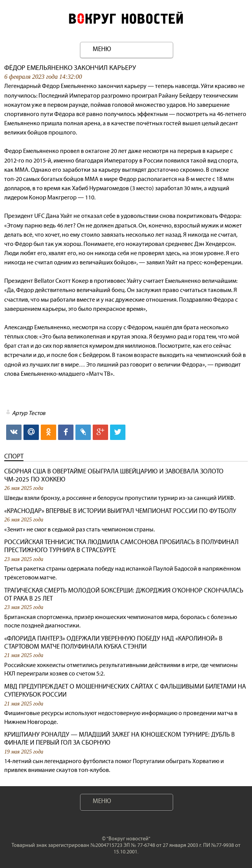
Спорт (14, 456)
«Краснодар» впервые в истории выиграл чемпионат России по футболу (120, 511)
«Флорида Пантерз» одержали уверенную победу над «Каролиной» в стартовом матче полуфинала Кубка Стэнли (113, 642)
